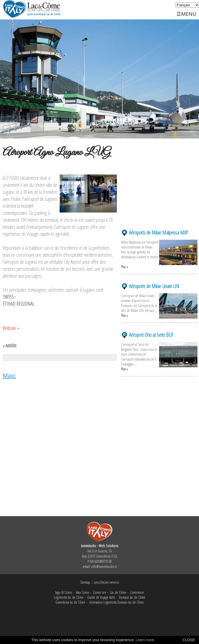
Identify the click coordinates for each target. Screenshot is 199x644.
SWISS (8, 297)
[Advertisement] (159, 197)
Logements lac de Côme (69, 597)
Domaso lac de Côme (132, 597)
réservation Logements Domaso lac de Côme (116, 602)
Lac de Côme (118, 592)
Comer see (100, 592)
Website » (11, 328)
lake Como (83, 592)
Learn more (145, 640)
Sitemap (85, 582)
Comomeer (137, 592)
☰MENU (186, 12)
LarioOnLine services (106, 582)
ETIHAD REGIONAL (18, 304)
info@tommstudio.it (104, 566)
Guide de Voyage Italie (101, 597)
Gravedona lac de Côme (70, 602)
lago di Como (64, 592)
